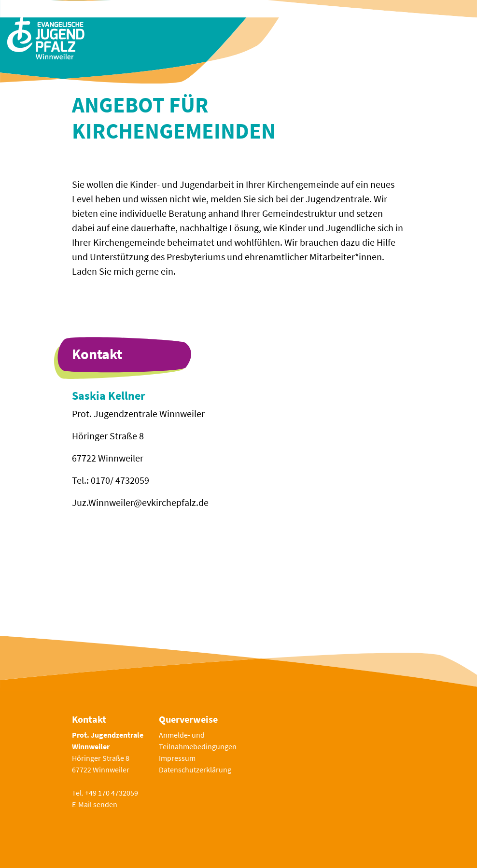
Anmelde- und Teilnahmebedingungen (198, 741)
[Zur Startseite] (46, 36)
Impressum (177, 758)
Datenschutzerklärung (195, 770)
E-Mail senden (95, 804)
